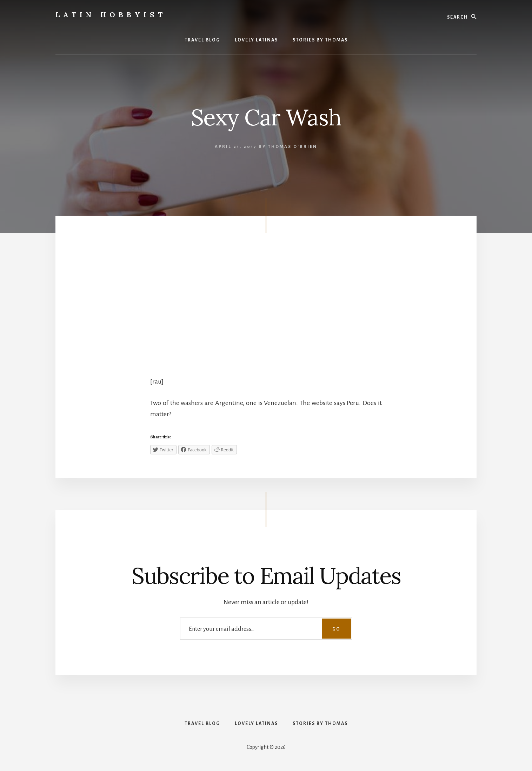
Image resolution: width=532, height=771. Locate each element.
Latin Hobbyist (111, 15)
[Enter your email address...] (266, 629)
